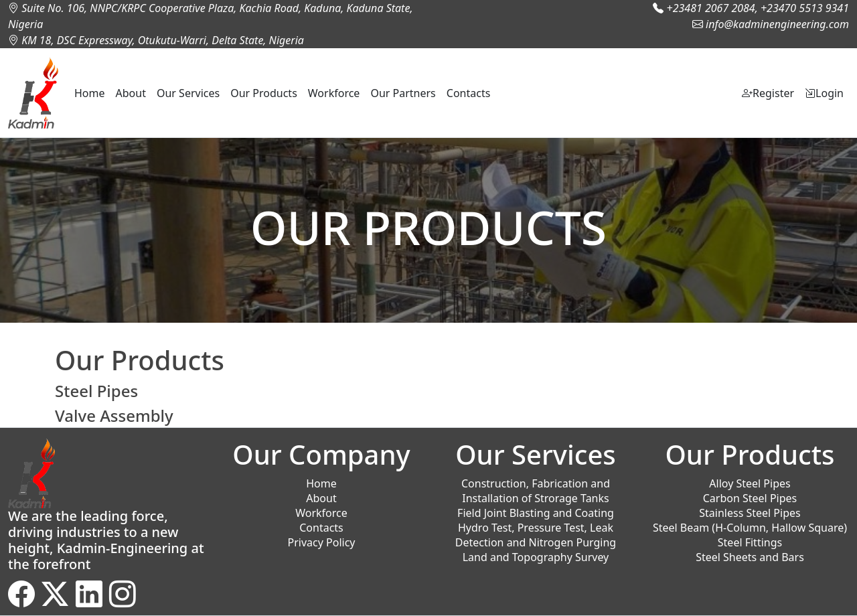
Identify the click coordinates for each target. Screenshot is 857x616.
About (131, 93)
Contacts (469, 93)
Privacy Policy (322, 542)
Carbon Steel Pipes (750, 498)
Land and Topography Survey (536, 557)
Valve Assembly (114, 415)
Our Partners (403, 93)
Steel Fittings (750, 542)
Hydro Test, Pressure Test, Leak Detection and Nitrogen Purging (536, 535)
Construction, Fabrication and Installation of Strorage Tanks (536, 491)
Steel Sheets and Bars (750, 557)
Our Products (264, 93)
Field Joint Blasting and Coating (536, 513)
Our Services (188, 93)
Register (768, 93)
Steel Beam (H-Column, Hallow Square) (750, 528)
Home (90, 93)
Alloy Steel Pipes (750, 483)
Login (824, 93)
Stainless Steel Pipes (750, 513)
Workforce (334, 93)
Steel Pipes (96, 391)
